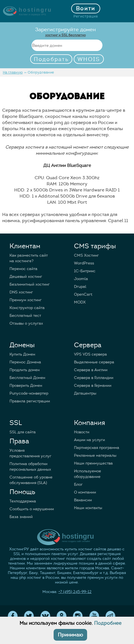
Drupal (80, 287)
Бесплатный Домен (27, 378)
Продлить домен (25, 370)
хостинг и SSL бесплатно (65, 35)
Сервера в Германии (93, 386)
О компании (85, 492)
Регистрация (86, 16)
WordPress (84, 263)
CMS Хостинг (86, 255)
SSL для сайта (23, 432)
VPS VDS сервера (90, 354)
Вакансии (83, 500)
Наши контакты (88, 508)
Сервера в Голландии (94, 378)
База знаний (21, 517)
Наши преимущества (93, 463)
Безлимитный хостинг (30, 284)
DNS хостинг (21, 292)
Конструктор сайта (27, 308)
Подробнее (108, 623)
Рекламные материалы (95, 455)
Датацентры (85, 393)
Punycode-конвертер (29, 393)
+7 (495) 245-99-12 (75, 592)
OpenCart (83, 294)
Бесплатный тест (25, 316)
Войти (86, 8)
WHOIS (89, 59)
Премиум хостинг (26, 300)
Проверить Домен (26, 386)
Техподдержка (23, 501)
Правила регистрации (30, 401)
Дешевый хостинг (26, 277)
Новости (82, 432)
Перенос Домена (25, 362)
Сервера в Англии (91, 370)
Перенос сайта (23, 269)
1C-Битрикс (85, 271)
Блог (78, 484)
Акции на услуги (89, 440)
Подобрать (51, 59)
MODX (80, 302)
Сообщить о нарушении (32, 509)
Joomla (81, 279)
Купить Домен (22, 354)
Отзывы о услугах (26, 323)
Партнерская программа (97, 448)
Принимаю (70, 635)
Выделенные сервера (94, 362)
